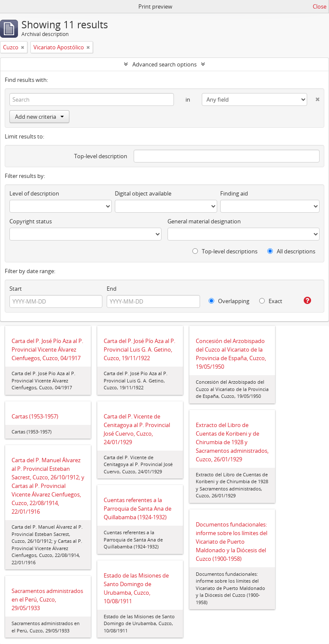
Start (16, 289)
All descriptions (291, 251)
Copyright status (31, 221)
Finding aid (234, 193)
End (112, 289)
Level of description (34, 193)
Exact (271, 301)
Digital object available (143, 193)
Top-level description (101, 156)
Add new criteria (39, 117)
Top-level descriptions (225, 251)
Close (320, 6)
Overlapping (229, 301)
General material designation (204, 221)
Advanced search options (164, 64)
